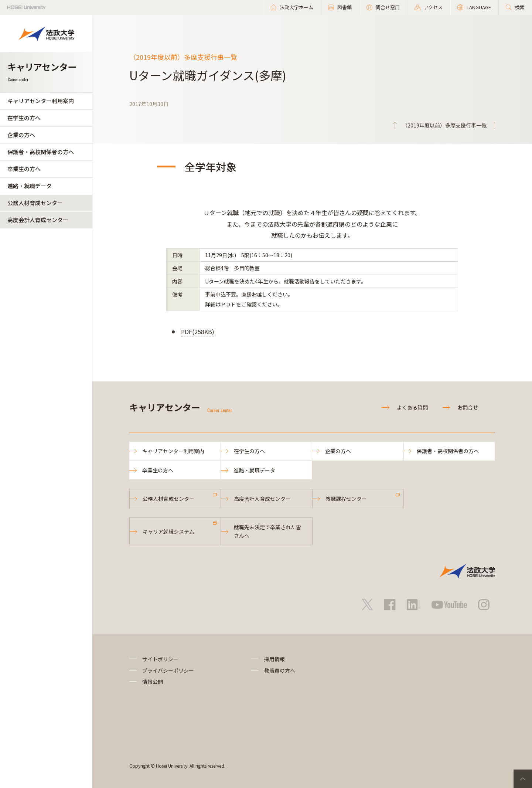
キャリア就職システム (168, 531)
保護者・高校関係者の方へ (41, 152)
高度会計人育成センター (38, 220)
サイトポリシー (160, 659)
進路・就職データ (30, 186)
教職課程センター (346, 499)
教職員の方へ (280, 670)
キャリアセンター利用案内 (41, 101)
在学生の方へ (24, 118)
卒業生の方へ (24, 169)
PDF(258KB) (198, 332)
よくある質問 (412, 407)
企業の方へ (21, 135)
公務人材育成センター (35, 203)
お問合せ (468, 407)
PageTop (523, 779)
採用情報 (274, 659)
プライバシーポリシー (168, 670)
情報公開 (153, 682)
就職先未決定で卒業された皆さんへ (267, 531)
